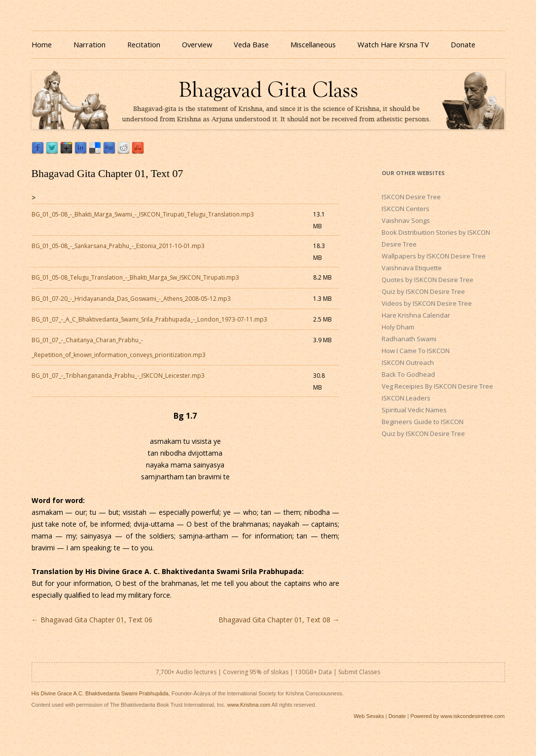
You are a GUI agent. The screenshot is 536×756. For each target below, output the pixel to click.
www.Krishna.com (249, 705)
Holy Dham (398, 327)
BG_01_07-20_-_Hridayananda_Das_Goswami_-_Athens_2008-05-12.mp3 (131, 299)
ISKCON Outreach (408, 362)
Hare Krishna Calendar (416, 315)
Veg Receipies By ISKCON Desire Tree (437, 386)
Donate (463, 44)
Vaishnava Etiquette (412, 268)
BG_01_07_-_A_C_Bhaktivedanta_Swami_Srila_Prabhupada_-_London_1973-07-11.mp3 (149, 319)
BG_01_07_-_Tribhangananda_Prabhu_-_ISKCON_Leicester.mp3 (118, 376)
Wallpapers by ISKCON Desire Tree (434, 256)
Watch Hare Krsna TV (393, 44)
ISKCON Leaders (406, 398)
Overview (197, 44)
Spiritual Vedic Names (414, 410)
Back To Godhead (408, 374)
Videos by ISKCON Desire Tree (427, 303)
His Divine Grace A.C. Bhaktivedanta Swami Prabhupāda (100, 693)
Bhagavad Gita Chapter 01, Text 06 (92, 620)
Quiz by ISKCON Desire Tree (423, 291)
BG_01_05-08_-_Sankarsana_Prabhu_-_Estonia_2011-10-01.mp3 (118, 246)
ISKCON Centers (406, 209)
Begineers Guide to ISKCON (423, 422)
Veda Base (251, 44)
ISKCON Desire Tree (411, 197)
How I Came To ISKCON (416, 351)
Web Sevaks (369, 716)
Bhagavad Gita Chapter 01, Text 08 (279, 620)
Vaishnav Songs (406, 220)
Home (42, 44)
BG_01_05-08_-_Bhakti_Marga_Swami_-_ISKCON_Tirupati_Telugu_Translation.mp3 (143, 214)
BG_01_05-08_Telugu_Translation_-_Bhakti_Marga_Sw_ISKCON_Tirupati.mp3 (135, 277)
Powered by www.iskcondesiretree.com (457, 716)
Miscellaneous (313, 44)
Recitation (144, 44)
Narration (89, 44)
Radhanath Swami (409, 339)
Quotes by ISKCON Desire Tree (428, 280)
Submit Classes (359, 672)
